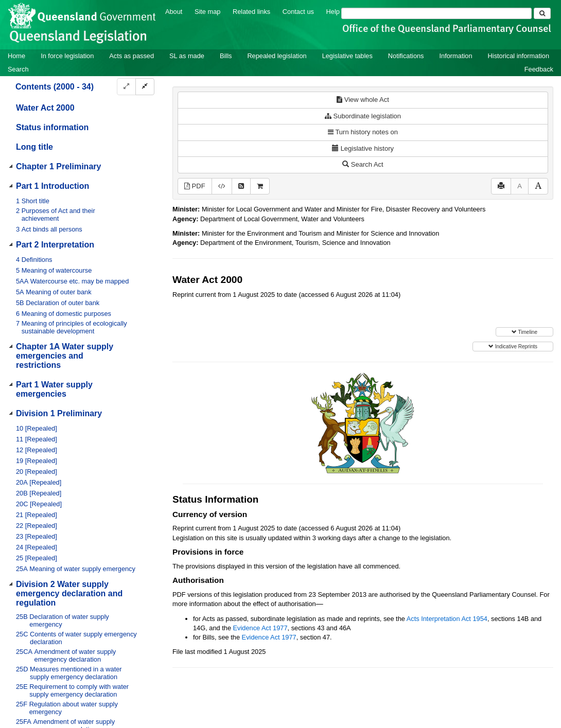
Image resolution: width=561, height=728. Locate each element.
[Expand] (126, 87)
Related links (251, 12)
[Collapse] (145, 87)
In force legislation (67, 56)
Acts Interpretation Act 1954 (447, 619)
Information (456, 56)
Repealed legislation (277, 56)
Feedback (539, 69)
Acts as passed (132, 56)
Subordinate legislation (363, 116)
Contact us (298, 12)
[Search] (436, 13)
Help (333, 12)
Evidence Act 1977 (260, 628)
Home (16, 56)
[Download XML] (222, 187)
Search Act (363, 164)
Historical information (519, 56)
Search (18, 69)
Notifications (406, 56)
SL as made (187, 56)
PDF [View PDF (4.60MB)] (195, 186)
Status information (52, 127)
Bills (226, 56)
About (174, 12)
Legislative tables (347, 56)
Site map (208, 12)
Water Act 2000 (45, 108)
